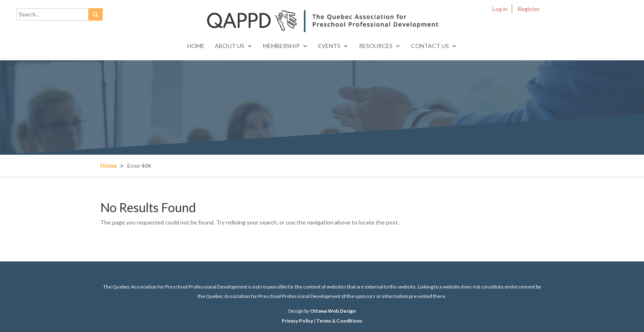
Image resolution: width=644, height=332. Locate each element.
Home (196, 46)
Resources (376, 46)
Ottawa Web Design (333, 311)
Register (529, 9)
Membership (281, 46)
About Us (230, 46)
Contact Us (430, 46)
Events (329, 46)
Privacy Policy (297, 321)
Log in (500, 9)
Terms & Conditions (339, 321)
